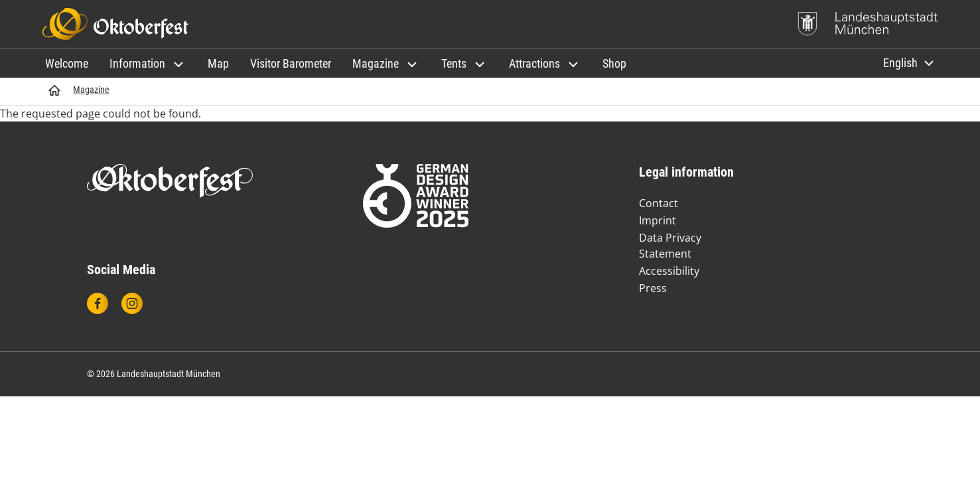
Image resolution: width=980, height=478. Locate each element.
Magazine (91, 90)
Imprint (658, 220)
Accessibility (669, 271)
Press (653, 288)
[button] (148, 63)
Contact (659, 203)
